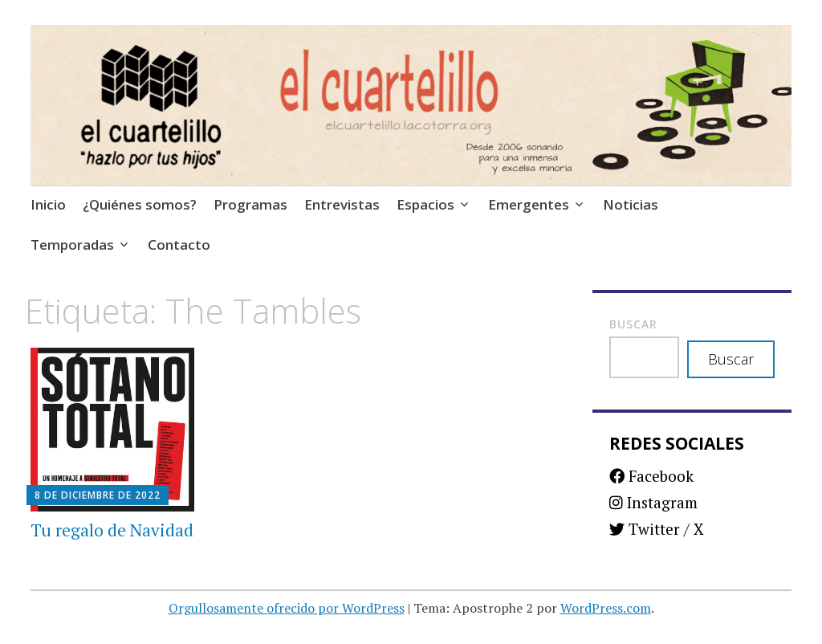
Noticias (631, 204)
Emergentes (529, 204)
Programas (250, 204)
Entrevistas (342, 204)
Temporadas (72, 245)
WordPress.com (606, 608)
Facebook (651, 476)
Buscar (633, 324)
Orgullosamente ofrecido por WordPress (287, 608)
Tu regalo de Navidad (112, 530)
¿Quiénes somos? (140, 204)
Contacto (179, 245)
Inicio (48, 204)
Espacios (425, 204)
